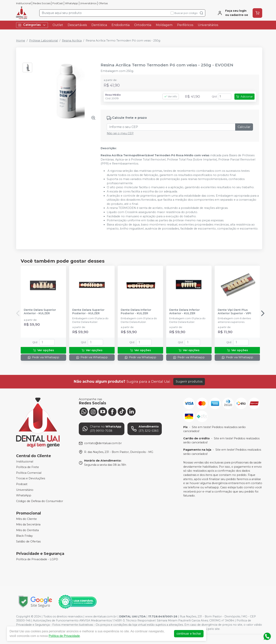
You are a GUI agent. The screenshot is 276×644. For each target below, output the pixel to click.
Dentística (99, 25)
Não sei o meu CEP (120, 133)
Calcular (244, 127)
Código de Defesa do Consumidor (40, 501)
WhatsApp (71, 3)
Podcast (22, 484)
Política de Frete (28, 467)
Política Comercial (29, 473)
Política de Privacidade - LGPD (37, 559)
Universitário (25, 490)
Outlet (58, 25)
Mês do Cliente (26, 519)
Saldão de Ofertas (28, 541)
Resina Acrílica (72, 41)
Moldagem (164, 25)
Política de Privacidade (64, 636)
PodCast (58, 3)
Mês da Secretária (28, 524)
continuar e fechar (189, 634)
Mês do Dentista (27, 530)
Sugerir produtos (189, 381)
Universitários (88, 3)
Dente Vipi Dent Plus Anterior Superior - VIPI (234, 312)
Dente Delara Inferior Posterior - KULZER (136, 312)
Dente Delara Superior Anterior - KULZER (40, 312)
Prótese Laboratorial (44, 41)
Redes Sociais (42, 3)
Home (21, 41)
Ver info (171, 96)
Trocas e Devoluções (31, 479)
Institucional (23, 3)
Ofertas (103, 3)
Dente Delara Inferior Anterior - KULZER (184, 312)
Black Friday (24, 536)
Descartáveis (77, 25)
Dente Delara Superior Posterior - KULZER (88, 312)
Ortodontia (143, 25)
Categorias (32, 25)
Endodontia (121, 25)
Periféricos (185, 25)
